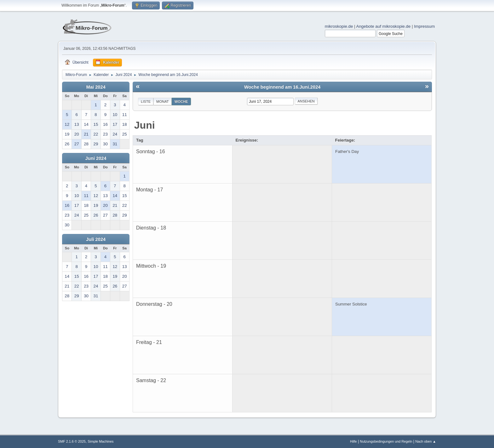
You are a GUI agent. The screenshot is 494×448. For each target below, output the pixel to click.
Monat (163, 102)
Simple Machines (101, 441)
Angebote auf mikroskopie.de (384, 26)
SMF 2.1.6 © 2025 (72, 441)
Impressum (424, 26)
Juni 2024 (96, 158)
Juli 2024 (96, 239)
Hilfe (353, 441)
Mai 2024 (96, 87)
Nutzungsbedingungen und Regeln (386, 441)
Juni (145, 125)
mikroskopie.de (339, 26)
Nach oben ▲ (426, 441)
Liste (146, 102)
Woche (181, 102)
